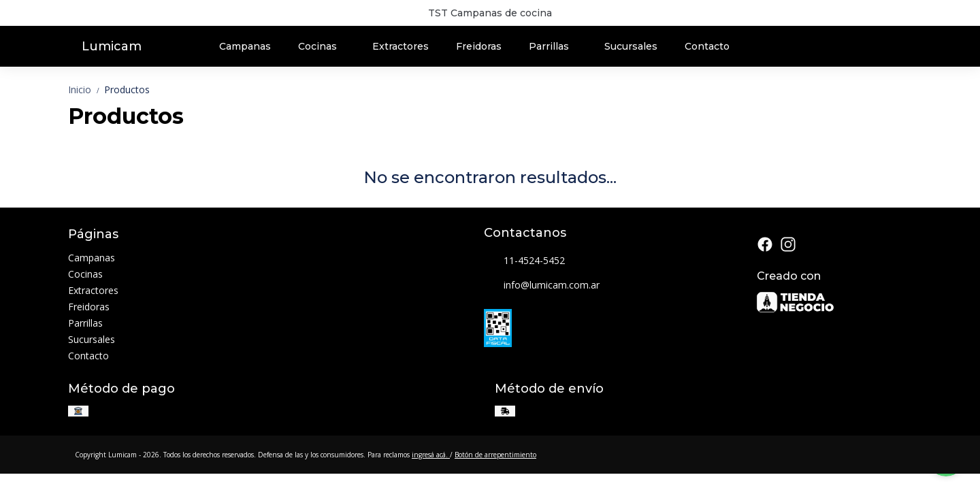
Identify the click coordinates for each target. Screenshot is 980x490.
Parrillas (556, 46)
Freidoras (479, 46)
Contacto (707, 46)
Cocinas (324, 46)
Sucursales (631, 46)
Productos (127, 89)
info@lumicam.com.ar (542, 286)
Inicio (86, 89)
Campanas (245, 46)
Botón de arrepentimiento (495, 455)
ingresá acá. (431, 455)
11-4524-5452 (524, 261)
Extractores (401, 46)
